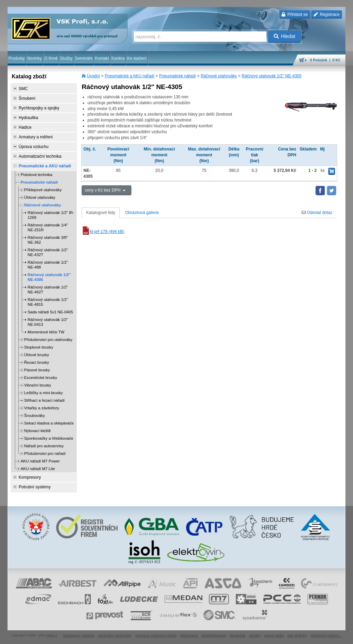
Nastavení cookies (79, 635)
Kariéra (118, 58)
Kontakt (102, 58)
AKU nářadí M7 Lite (38, 469)
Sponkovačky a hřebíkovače (49, 438)
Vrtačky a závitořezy (42, 408)
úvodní (255, 635)
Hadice (25, 127)
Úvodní (93, 76)
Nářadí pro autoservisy (44, 446)
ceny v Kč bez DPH (103, 190)
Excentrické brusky (41, 378)
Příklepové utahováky (43, 190)
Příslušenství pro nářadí (45, 453)
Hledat (285, 36)
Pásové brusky (37, 370)
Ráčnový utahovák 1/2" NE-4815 (48, 302)
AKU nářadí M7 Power (40, 461)
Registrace (327, 14)
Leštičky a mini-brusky (43, 393)
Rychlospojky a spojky (39, 108)
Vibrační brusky (38, 385)
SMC (23, 89)
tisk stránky (297, 635)
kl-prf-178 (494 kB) (103, 232)
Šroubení (27, 98)
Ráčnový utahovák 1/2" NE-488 (48, 265)
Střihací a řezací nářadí (44, 400)
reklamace (189, 635)
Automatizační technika (40, 156)
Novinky (35, 58)
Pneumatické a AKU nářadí (130, 76)
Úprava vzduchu (34, 147)
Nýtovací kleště (37, 431)
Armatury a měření (36, 137)
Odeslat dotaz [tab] (317, 213)
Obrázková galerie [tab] (142, 213)
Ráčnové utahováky (219, 76)
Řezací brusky (37, 362)
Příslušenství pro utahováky (48, 340)
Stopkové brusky (39, 347)
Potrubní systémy (35, 487)
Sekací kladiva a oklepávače (49, 423)
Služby (66, 58)
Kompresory (30, 477)
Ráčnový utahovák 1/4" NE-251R (48, 227)
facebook (238, 635)
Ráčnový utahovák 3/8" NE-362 (48, 240)
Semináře (84, 58)
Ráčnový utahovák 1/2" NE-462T (48, 290)
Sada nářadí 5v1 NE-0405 (50, 312)
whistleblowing (214, 635)
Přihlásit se (295, 14)
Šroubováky (34, 416)
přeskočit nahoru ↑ (326, 635)
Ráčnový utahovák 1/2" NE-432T (48, 252)
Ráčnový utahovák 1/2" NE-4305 (272, 76)
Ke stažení (137, 58)
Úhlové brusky (37, 355)
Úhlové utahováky (40, 197)
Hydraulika (28, 118)
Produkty (16, 58)
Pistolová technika (37, 175)
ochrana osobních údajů (156, 635)
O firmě (51, 58)
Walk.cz (52, 635)
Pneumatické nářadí (178, 76)
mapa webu (274, 635)
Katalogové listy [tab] (101, 213)
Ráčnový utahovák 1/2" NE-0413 (48, 322)
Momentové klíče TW (46, 332)
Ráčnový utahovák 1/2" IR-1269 (51, 215)
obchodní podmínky (115, 635)
